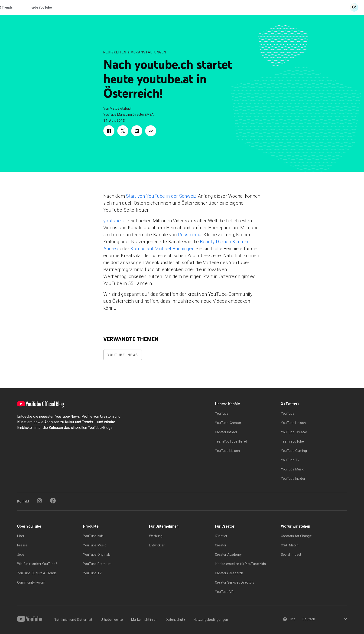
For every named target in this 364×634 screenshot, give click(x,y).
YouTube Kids (93, 536)
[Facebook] (53, 501)
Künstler (221, 536)
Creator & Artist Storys (143, 7)
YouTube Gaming (294, 451)
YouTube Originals (97, 555)
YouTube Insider (293, 479)
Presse (22, 545)
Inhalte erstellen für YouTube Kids (240, 564)
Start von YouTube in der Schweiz (161, 196)
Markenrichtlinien (144, 620)
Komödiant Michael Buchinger (161, 249)
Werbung (156, 536)
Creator (221, 545)
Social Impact (291, 555)
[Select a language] (324, 619)
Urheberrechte (112, 620)
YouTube (222, 414)
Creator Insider (226, 432)
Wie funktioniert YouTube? (37, 564)
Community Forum (31, 582)
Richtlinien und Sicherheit (73, 620)
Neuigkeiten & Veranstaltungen (88, 7)
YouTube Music (292, 469)
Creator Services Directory (235, 582)
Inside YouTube (227, 7)
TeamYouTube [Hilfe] (231, 441)
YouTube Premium (97, 564)
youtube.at (115, 221)
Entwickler (157, 545)
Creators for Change (296, 536)
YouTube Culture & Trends (37, 573)
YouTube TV (290, 460)
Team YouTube (292, 441)
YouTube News (123, 355)
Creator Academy (228, 555)
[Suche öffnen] (354, 7)
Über (21, 536)
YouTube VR (224, 592)
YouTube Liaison (227, 451)
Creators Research (229, 573)
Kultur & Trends (188, 7)
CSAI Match (290, 545)
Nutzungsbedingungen (211, 620)
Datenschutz (175, 620)
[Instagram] (39, 501)
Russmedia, (190, 235)
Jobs (21, 555)
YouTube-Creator (228, 423)
